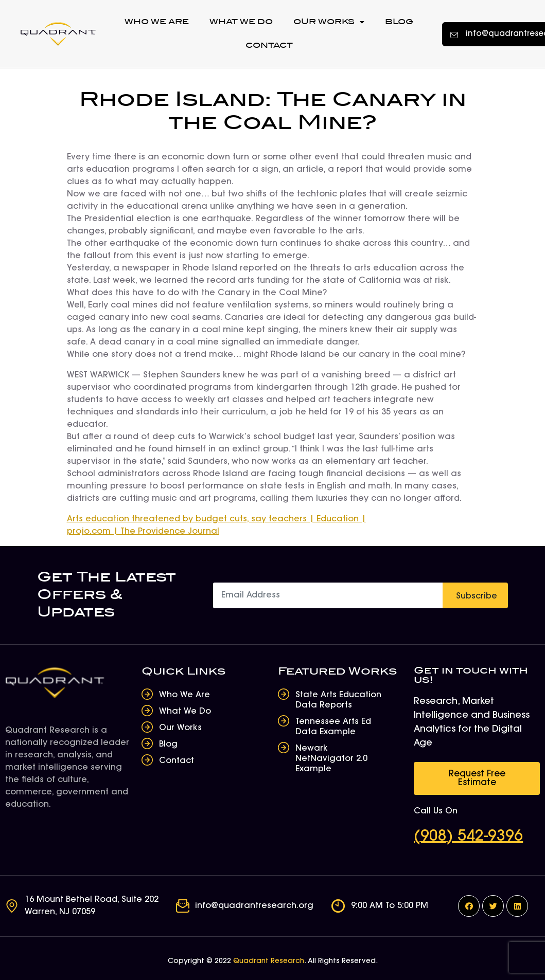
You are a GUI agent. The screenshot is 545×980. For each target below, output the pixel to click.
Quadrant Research (269, 961)
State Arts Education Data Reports (338, 700)
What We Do (241, 22)
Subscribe (477, 596)
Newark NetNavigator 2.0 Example (331, 759)
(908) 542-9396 (468, 837)
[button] (477, 778)
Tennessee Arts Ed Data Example (333, 727)
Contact (269, 46)
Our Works (329, 22)
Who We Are (157, 22)
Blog (399, 22)
